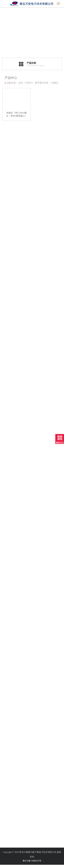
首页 (21, 83)
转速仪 (55, 83)
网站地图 (4, 866)
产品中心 (29, 83)
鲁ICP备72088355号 (32, 861)
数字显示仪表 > (42, 83)
